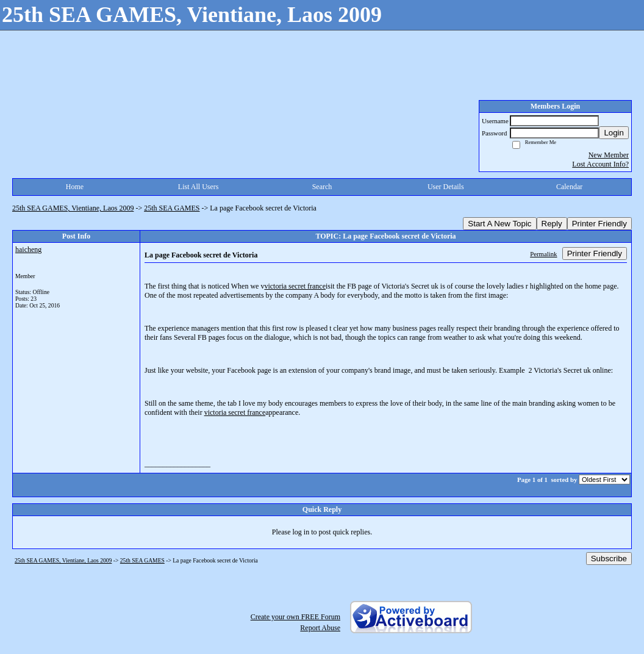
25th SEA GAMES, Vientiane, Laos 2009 (73, 208)
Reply (552, 224)
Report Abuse (320, 628)
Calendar (569, 187)
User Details (446, 187)
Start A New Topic (499, 224)
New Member (609, 155)
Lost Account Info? (600, 164)
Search (322, 187)
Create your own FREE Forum (295, 617)
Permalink (543, 254)
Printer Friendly (599, 224)
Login (614, 133)
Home (75, 187)
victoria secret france (295, 286)
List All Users (199, 187)
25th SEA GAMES (172, 208)
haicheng (28, 250)
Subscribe (609, 559)
